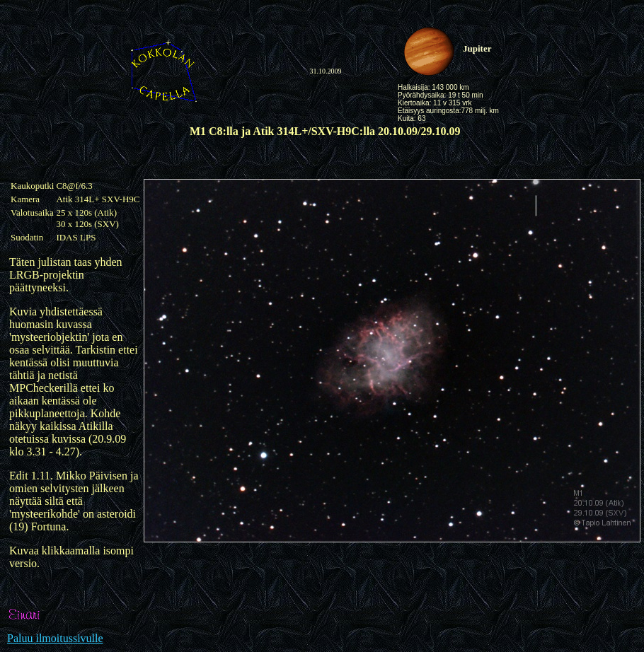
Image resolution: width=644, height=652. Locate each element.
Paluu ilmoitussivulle (55, 638)
